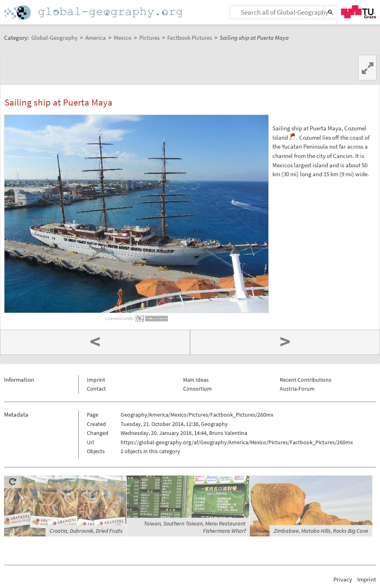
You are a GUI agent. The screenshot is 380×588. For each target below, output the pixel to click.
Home (94, 12)
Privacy (343, 579)
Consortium (198, 389)
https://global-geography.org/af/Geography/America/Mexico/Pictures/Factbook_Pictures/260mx (237, 442)
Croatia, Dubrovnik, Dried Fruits (86, 531)
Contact (96, 389)
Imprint (96, 380)
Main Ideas (196, 380)
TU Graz (358, 12)
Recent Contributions (306, 380)
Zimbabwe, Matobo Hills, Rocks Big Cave (321, 531)
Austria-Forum (297, 389)
